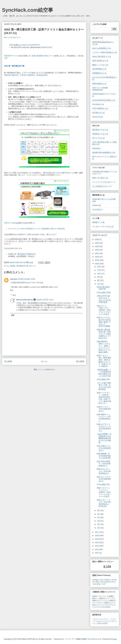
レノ (98, 598)
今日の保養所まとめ (100, 108)
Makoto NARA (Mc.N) (24, 300)
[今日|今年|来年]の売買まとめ (104, 100)
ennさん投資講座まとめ (102, 48)
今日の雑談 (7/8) (103, 379)
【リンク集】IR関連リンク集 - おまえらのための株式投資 (104, 386)
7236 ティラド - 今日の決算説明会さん (104, 409)
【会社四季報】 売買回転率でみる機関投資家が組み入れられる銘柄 (104, 438)
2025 (97, 239)
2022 (97, 250)
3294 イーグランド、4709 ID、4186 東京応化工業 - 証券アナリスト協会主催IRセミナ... (104, 398)
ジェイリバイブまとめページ (104, 182)
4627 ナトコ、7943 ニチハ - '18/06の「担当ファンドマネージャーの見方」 (104, 310)
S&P (102, 580)
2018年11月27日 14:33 (45, 300)
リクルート (96, 619)
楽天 (100, 623)
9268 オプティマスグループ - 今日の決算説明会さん (104, 427)
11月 (99, 270)
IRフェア (32, 266)
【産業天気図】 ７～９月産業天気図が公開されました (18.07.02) (104, 373)
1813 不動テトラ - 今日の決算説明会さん (104, 448)
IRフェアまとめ (98, 138)
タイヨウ (98, 607)
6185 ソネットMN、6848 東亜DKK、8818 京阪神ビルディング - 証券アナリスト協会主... (104, 361)
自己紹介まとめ (98, 113)
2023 (97, 246)
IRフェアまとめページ (12, 37)
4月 (99, 517)
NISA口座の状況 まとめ (102, 57)
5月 (99, 514)
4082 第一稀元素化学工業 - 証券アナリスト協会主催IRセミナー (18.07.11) (104, 334)
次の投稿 (8, 361)
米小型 (114, 580)
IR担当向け (97, 148)
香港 (97, 582)
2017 (97, 532)
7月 (99, 284)
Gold (94, 584)
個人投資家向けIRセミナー (43, 56)
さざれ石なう (98, 210)
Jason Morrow (93, 639)
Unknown (14, 279)
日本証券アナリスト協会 (13, 56)
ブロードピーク (103, 596)
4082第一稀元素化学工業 (19, 266)
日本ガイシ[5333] (10, 223)
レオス (106, 605)
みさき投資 (106, 607)
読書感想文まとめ (99, 73)
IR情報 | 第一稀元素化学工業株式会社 (22, 254)
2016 (97, 536)
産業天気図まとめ (99, 84)
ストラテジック (104, 600)
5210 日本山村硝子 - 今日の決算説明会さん (104, 464)
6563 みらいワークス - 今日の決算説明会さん (104, 471)
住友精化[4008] (42, 75)
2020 (97, 257)
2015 (97, 539)
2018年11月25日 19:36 (27, 279)
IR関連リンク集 (98, 222)
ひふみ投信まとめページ (102, 186)
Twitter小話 (97, 205)
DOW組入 (96, 580)
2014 (97, 542)
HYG (113, 582)
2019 (97, 260)
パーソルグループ (99, 621)
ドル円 (103, 584)
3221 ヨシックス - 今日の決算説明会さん (104, 479)
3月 (99, 521)
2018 (97, 264)
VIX (93, 582)
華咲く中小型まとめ (100, 178)
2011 (97, 553)
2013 (97, 546)
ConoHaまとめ (98, 104)
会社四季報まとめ (99, 69)
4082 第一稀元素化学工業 (14, 66)
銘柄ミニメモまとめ (100, 65)
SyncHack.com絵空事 (28, 10)
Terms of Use (97, 117)
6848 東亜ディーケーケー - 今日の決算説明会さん (104, 418)
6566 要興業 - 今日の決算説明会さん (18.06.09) (104, 456)
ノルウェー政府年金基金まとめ (105, 52)
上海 (102, 582)
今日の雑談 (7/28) (104, 293)
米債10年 (107, 582)
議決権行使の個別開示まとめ (104, 153)
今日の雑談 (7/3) (103, 484)
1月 (99, 528)
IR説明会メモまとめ (100, 134)
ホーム (44, 361)
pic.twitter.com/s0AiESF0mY (30, 45)
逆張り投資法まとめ (100, 61)
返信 (12, 290)
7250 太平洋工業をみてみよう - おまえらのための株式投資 (104, 299)
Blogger (114, 639)
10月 (99, 274)
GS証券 (105, 623)
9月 (99, 277)
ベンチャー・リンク (108, 619)
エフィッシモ (111, 598)
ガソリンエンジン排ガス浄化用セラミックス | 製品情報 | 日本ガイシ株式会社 (37, 229)
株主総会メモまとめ (100, 130)
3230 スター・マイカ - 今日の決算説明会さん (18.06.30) (104, 503)
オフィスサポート (98, 603)
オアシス (100, 605)
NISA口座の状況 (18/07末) (103, 288)
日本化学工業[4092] (27, 75)
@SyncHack (32, 16)
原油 (98, 584)
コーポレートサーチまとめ (103, 227)
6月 (99, 511)
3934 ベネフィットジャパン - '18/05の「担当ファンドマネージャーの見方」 (104, 492)
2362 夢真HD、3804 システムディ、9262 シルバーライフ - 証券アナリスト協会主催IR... (104, 347)
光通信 (95, 596)
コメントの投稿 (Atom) (46, 369)
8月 (99, 280)
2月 (99, 524)
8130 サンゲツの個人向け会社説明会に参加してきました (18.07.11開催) (104, 322)
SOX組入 (107, 580)
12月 (99, 267)
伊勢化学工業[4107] (11, 75)
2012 (97, 549)
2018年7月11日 (47, 47)
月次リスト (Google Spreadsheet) (100, 89)
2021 (97, 253)
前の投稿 (80, 361)
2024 (97, 243)
